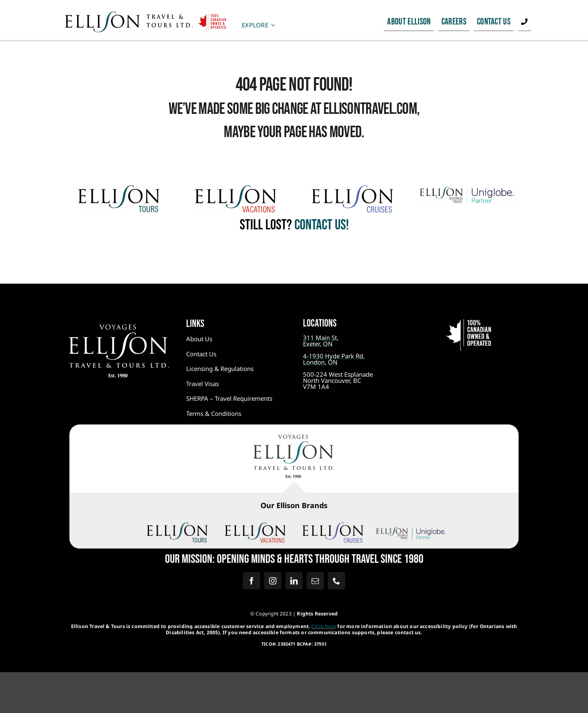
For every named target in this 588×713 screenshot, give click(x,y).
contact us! (320, 225)
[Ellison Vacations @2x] (236, 189)
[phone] (336, 581)
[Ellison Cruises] (352, 189)
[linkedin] (294, 581)
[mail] (315, 581)
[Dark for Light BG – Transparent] (411, 528)
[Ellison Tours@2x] (119, 189)
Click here (324, 626)
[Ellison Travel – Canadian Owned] (146, 15)
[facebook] (252, 581)
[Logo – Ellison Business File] (469, 189)
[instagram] (273, 581)
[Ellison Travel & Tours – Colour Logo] (294, 438)
